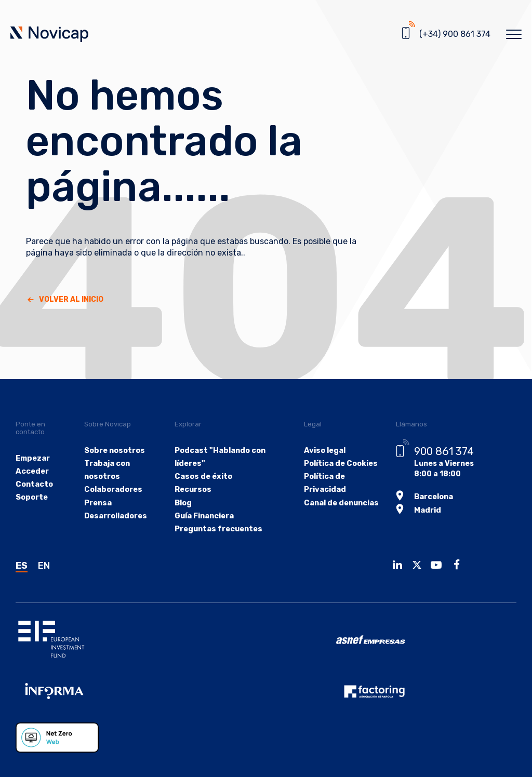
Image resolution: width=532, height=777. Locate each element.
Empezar (32, 458)
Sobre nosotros (115, 451)
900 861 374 (441, 451)
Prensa (99, 503)
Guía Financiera (204, 516)
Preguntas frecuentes (218, 529)
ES (22, 566)
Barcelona (431, 496)
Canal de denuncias (339, 503)
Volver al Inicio (71, 300)
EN (44, 566)
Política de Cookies (338, 464)
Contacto (34, 484)
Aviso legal (322, 451)
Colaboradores (113, 490)
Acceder (32, 471)
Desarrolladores (116, 516)
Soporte (31, 497)
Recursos (193, 490)
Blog (183, 503)
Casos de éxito (203, 477)
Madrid (425, 509)
